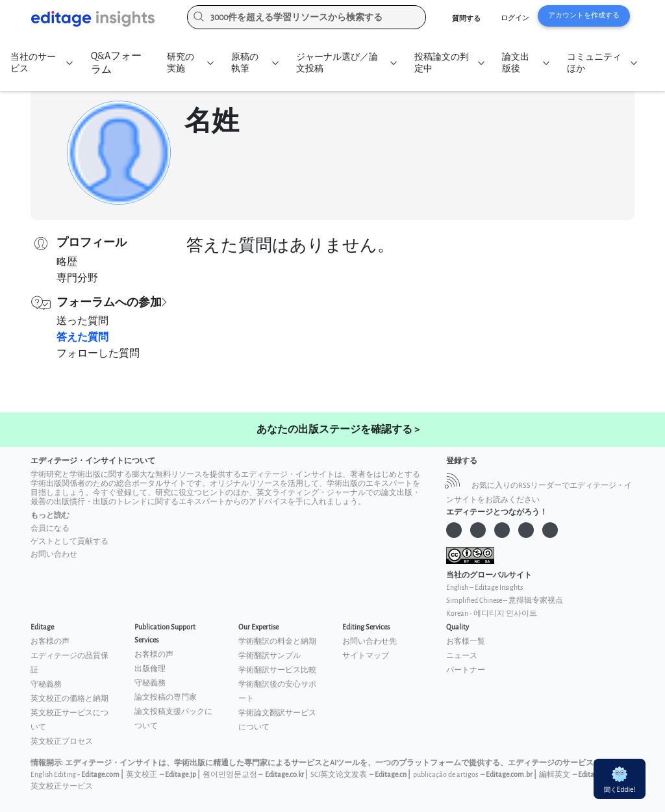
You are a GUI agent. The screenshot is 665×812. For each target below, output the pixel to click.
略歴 (67, 262)
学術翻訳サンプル (270, 656)
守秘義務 (46, 684)
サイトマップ (366, 656)
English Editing (53, 775)
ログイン (515, 18)
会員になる (50, 528)
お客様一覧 (466, 641)
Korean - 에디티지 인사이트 (492, 614)
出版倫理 (150, 669)
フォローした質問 (98, 354)
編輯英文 (555, 775)
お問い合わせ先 (370, 641)
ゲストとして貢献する (69, 541)
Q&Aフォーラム (116, 63)
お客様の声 (50, 641)
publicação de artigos (445, 775)
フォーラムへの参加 (109, 302)
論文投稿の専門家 (166, 697)
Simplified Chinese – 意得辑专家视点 (505, 601)
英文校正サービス (62, 786)
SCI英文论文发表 (339, 775)
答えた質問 (82, 337)
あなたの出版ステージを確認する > (338, 430)
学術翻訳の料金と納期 (277, 641)
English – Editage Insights (484, 588)
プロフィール (92, 243)
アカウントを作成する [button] (584, 15)
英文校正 (142, 775)
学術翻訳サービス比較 (277, 670)
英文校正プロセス (62, 742)
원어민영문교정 (230, 775)
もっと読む (50, 515)
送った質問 (82, 321)
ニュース (462, 656)
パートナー (466, 670)
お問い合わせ (54, 554)
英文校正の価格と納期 (69, 699)
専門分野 (77, 278)
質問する (466, 19)
